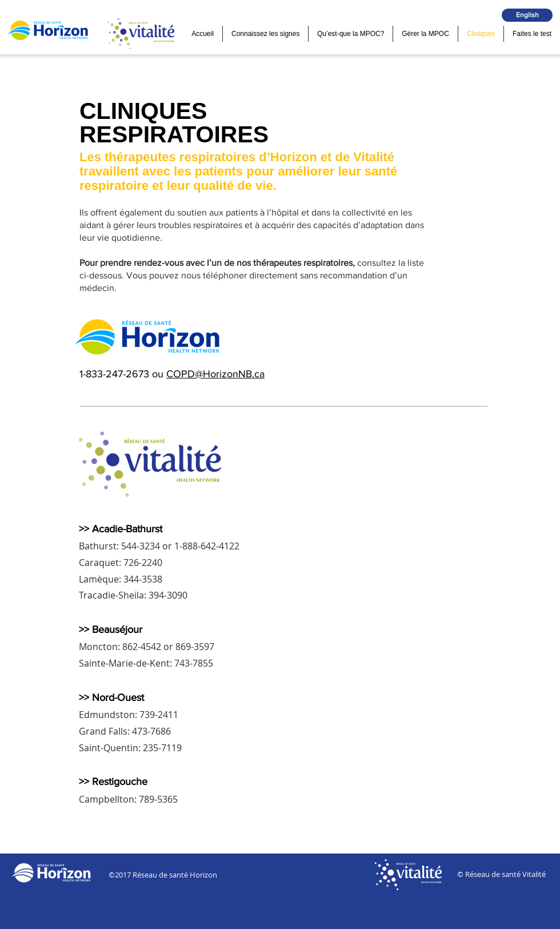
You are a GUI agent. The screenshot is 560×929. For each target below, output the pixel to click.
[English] (527, 15)
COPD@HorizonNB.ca (215, 374)
